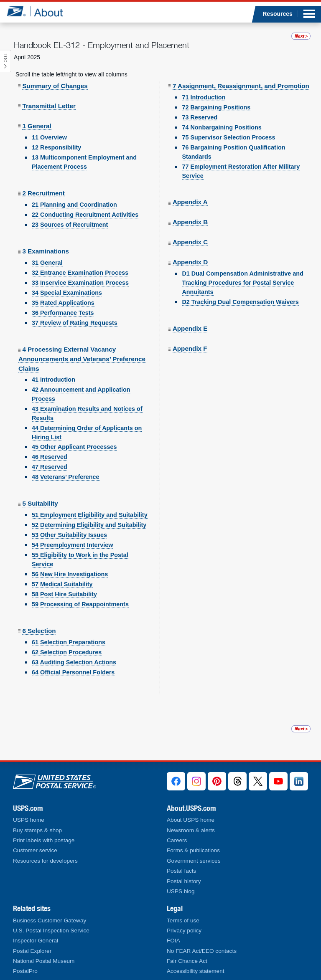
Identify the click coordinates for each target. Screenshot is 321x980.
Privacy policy (184, 931)
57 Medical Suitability (62, 572)
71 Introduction (204, 85)
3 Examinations (45, 239)
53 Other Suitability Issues (69, 523)
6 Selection (39, 619)
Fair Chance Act (187, 961)
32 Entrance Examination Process (80, 261)
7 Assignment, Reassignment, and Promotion (241, 74)
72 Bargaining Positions (216, 95)
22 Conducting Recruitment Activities (85, 203)
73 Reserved (200, 105)
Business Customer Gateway (50, 920)
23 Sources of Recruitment (70, 213)
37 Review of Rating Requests (75, 311)
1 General (37, 114)
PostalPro (25, 971)
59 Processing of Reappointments (80, 592)
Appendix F (190, 336)
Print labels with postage (44, 840)
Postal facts (181, 871)
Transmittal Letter (49, 94)
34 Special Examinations (67, 281)
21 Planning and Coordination (74, 192)
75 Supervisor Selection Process (228, 125)
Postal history (184, 881)
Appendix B (190, 210)
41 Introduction (53, 367)
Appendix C (190, 230)
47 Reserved (50, 455)
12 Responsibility (56, 135)
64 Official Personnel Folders (73, 660)
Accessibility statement (196, 971)
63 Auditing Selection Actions (74, 650)
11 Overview (49, 125)
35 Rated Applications (63, 291)
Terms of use (183, 920)
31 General (47, 251)
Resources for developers (45, 861)
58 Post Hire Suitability (64, 582)
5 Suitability (40, 491)
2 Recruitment (43, 181)
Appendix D (190, 250)
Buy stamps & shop (37, 830)
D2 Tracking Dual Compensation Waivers (240, 290)
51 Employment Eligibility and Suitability (90, 503)
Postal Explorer (32, 951)
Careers (177, 840)
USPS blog (181, 891)
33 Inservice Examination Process (80, 271)
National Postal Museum (44, 961)
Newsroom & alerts (191, 830)
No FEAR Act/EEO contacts (202, 951)
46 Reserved (50, 445)
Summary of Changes (55, 74)
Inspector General (36, 941)
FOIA (173, 941)
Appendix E (190, 316)
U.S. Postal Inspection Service (51, 931)
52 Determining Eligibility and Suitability (89, 513)
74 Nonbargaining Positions (222, 115)
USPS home (29, 820)
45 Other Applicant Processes (74, 435)
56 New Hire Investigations (70, 562)
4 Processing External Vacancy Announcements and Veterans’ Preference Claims (82, 347)
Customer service (35, 850)
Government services (194, 861)
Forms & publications (193, 850)
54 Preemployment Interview (72, 533)
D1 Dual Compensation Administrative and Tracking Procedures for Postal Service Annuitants (243, 271)
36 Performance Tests (63, 301)
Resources (278, 14)
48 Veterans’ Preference (66, 465)
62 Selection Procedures (67, 640)
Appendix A (190, 190)
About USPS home (191, 820)
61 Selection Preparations (69, 630)
